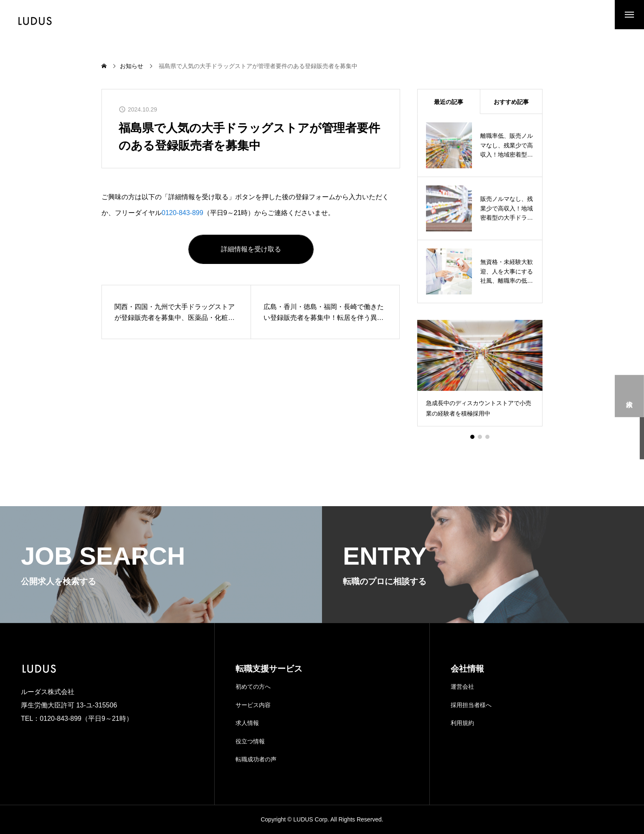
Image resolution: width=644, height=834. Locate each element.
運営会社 (462, 687)
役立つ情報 (250, 741)
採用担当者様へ (471, 705)
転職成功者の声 (256, 759)
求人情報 (247, 723)
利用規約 (462, 723)
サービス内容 (253, 705)
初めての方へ (253, 687)
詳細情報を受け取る (251, 249)
